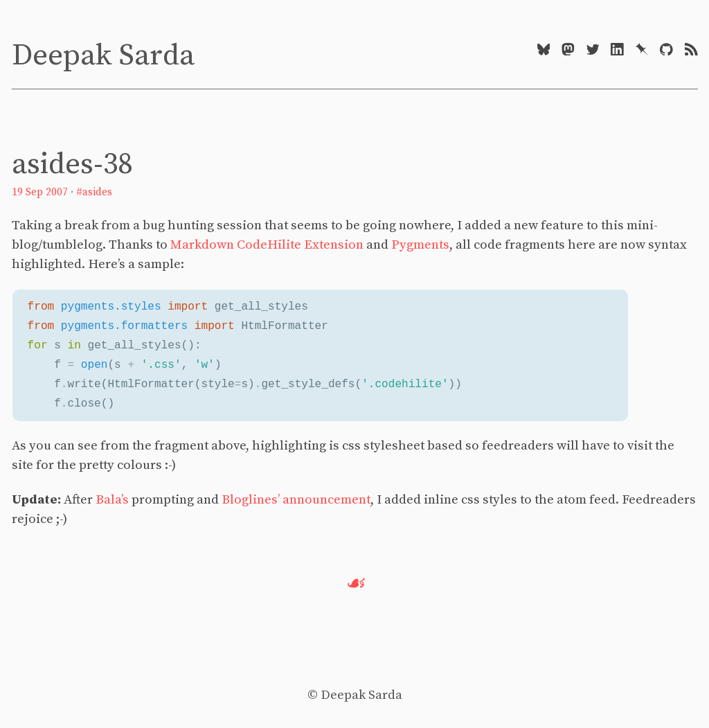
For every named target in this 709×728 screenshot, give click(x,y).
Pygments (420, 245)
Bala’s (112, 500)
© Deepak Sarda (355, 695)
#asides (94, 192)
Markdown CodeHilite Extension (267, 245)
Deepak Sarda (103, 56)
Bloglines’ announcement (296, 500)
